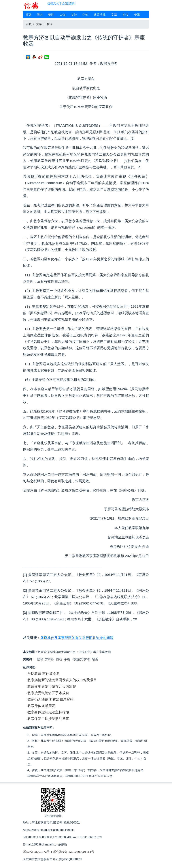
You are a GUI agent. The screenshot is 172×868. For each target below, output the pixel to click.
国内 (40, 15)
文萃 (114, 15)
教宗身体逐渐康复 (41, 706)
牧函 (50, 24)
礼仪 (125, 15)
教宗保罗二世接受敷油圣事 (48, 719)
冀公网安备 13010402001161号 (74, 852)
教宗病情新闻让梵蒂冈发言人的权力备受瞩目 (62, 680)
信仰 (85, 15)
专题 (137, 15)
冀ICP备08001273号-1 (38, 852)
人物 (63, 15)
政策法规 (100, 15)
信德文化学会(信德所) (62, 3)
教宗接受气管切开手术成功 (48, 693)
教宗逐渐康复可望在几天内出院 (52, 687)
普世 (51, 15)
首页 (28, 15)
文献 (74, 15)
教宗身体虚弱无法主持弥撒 (48, 712)
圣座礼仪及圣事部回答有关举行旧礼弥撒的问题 (77, 638)
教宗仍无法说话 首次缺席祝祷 (50, 699)
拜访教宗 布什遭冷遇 (44, 674)
